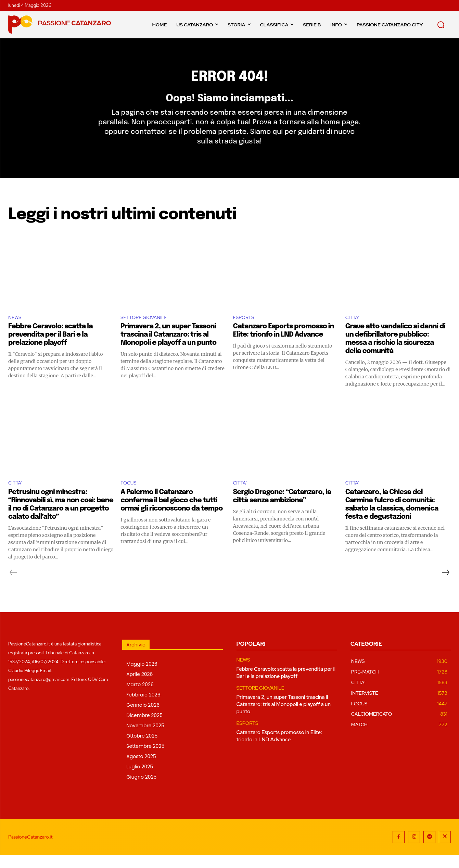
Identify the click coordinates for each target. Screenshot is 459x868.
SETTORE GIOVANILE (148, 329)
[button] (441, 25)
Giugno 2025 (141, 790)
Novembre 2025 (145, 739)
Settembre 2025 (145, 759)
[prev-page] (14, 586)
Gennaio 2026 (143, 718)
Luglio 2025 (140, 780)
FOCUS (130, 496)
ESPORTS (246, 329)
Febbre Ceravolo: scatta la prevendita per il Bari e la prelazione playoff (50, 347)
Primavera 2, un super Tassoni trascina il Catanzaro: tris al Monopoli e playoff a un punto (168, 347)
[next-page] (445, 586)
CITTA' (354, 329)
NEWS (16, 329)
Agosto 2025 (141, 769)
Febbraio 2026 (143, 708)
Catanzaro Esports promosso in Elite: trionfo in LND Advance (279, 749)
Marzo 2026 (140, 697)
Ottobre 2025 (142, 749)
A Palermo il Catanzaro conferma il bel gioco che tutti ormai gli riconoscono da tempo (171, 513)
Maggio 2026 (142, 677)
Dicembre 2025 (144, 728)
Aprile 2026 (139, 687)
